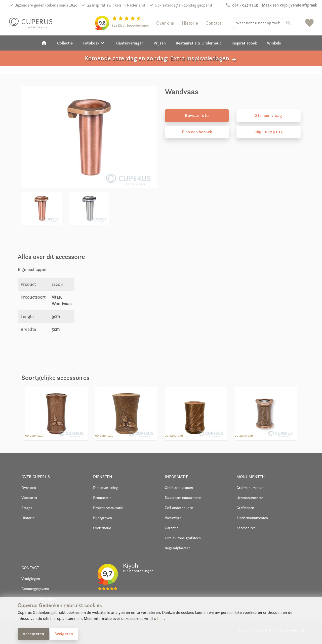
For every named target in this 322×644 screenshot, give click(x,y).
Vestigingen (31, 579)
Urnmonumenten (250, 498)
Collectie (65, 43)
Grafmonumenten (250, 488)
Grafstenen (245, 508)
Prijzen (160, 43)
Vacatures (29, 498)
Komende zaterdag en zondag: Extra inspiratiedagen (161, 58)
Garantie (172, 528)
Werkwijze (173, 518)
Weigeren (64, 634)
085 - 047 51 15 (269, 132)
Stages (27, 508)
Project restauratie (108, 508)
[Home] (44, 43)
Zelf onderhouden (179, 508)
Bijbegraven (103, 518)
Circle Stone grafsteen (183, 538)
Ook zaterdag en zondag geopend (183, 5)
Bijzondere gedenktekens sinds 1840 (46, 5)
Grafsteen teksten (179, 488)
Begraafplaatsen (178, 548)
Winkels (274, 43)
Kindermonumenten (252, 518)
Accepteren (33, 634)
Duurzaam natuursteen (183, 498)
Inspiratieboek (244, 43)
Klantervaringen (130, 43)
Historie (190, 23)
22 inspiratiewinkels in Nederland (116, 5)
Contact (213, 23)
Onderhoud (102, 528)
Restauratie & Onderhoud (199, 43)
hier (160, 618)
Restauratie (102, 498)
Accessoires (246, 528)
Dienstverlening (106, 488)
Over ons (165, 23)
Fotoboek (94, 43)
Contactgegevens (35, 589)
